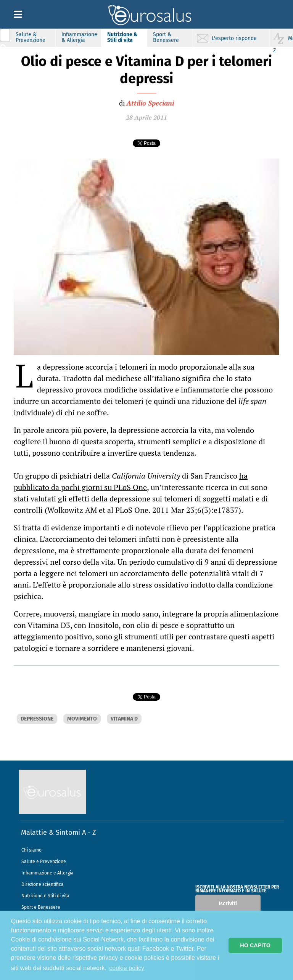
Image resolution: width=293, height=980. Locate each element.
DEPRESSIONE (37, 719)
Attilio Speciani (150, 103)
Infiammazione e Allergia (47, 873)
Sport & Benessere (166, 37)
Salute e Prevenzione (44, 862)
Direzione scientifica (43, 884)
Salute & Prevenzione (31, 37)
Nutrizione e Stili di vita (45, 896)
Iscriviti (228, 904)
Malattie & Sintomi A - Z (58, 833)
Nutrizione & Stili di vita (122, 37)
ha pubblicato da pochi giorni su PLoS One (131, 481)
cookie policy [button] (127, 968)
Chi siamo (31, 850)
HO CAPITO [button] (255, 945)
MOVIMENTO (82, 719)
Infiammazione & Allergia (79, 37)
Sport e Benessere (41, 907)
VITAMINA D (124, 719)
